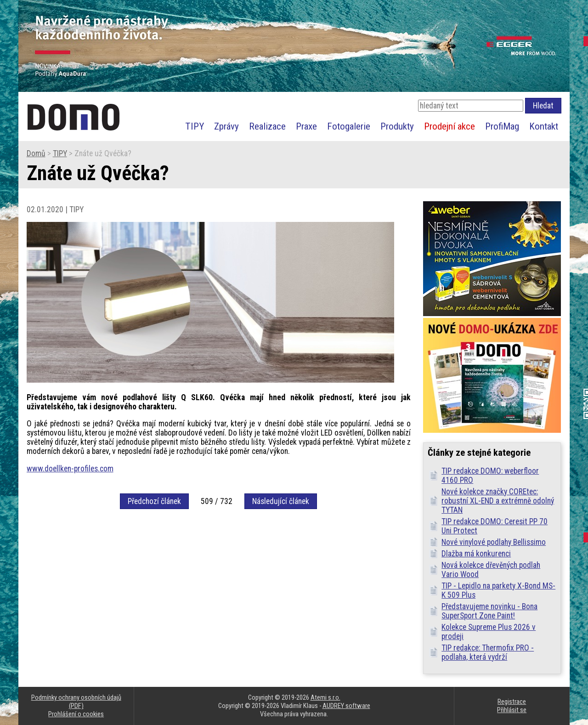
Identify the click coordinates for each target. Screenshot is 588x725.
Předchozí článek (154, 501)
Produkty (397, 126)
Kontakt (544, 126)
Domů (36, 153)
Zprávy (226, 126)
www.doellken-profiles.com (70, 469)
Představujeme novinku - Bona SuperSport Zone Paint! (489, 611)
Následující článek (281, 501)
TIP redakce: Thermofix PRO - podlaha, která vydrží (488, 652)
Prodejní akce (449, 126)
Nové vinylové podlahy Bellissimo (494, 542)
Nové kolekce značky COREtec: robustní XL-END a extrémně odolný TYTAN (498, 501)
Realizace (267, 126)
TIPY (195, 126)
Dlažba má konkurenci (476, 554)
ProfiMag (502, 126)
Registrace (512, 702)
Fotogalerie (349, 126)
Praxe (306, 126)
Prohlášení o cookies (76, 714)
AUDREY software (346, 706)
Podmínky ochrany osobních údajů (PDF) (76, 702)
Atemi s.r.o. (325, 697)
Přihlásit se (512, 710)
